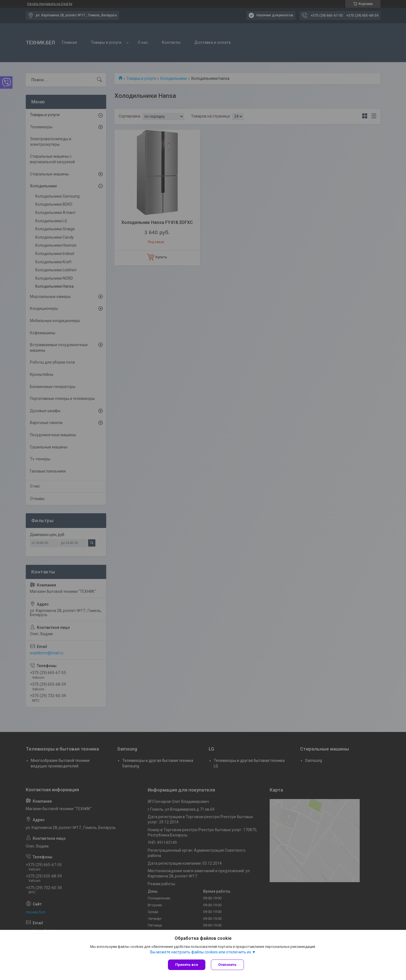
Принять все (187, 965)
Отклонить (227, 965)
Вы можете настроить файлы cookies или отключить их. (201, 952)
